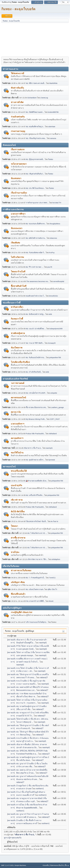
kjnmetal (52, 460)
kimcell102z (53, 296)
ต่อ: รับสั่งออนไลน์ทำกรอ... (36, 358)
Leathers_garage (57, 407)
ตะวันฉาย (54, 521)
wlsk (50, 314)
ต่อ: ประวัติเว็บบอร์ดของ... (36, 188)
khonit (51, 601)
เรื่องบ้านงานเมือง (19, 193)
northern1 (40, 789)
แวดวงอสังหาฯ (18, 424)
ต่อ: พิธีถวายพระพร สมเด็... (36, 83)
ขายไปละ (15, 552)
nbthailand (53, 434)
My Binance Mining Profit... (36, 419)
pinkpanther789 (55, 358)
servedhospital (59, 281)
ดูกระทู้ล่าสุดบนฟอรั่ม (13, 838)
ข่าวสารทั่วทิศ (17, 102)
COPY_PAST (55, 419)
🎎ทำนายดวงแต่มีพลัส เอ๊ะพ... (37, 481)
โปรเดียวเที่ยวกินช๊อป (20, 362)
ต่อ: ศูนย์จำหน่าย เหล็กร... (35, 460)
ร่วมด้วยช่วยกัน (18, 117)
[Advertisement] (35, 40)
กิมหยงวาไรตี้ (17, 319)
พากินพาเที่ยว (17, 307)
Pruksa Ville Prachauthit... (35, 434)
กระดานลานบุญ (18, 131)
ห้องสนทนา (16, 178)
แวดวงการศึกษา (18, 214)
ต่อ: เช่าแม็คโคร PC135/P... (36, 393)
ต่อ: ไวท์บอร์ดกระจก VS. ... (37, 533)
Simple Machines (20, 865)
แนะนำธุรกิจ (16, 485)
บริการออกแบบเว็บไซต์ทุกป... (37, 622)
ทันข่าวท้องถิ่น (17, 88)
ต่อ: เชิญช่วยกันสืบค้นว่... (35, 174)
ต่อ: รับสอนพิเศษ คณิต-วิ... (36, 253)
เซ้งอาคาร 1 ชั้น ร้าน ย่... (33, 448)
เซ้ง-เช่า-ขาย (17, 500)
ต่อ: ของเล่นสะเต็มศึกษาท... (36, 224)
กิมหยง (51, 159)
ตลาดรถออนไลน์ (18, 398)
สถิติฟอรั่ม (10, 827)
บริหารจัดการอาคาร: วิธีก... (38, 559)
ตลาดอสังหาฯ (17, 438)
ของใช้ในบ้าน (17, 453)
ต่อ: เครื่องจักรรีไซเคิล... (35, 495)
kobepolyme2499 (56, 329)
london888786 (53, 112)
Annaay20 (52, 343)
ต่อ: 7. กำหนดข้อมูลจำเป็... (35, 578)
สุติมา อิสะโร (52, 589)
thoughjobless (55, 224)
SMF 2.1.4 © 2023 (7, 865)
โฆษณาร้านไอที (18, 272)
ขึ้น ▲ (67, 865)
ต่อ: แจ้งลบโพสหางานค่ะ (35, 589)
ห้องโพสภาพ (17, 348)
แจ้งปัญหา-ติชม (18, 582)
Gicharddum (32, 98)
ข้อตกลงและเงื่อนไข (57, 865)
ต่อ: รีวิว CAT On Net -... (35, 267)
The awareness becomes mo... (38, 281)
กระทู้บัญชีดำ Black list (22, 612)
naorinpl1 (49, 448)
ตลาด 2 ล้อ (16, 412)
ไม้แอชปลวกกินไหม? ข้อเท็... (37, 521)
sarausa (53, 138)
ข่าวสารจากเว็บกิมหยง (21, 570)
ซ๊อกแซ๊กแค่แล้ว (18, 594)
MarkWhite (53, 83)
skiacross (53, 238)
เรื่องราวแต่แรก (18, 149)
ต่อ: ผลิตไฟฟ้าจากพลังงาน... (36, 238)
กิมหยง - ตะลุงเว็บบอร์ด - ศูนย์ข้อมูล (19, 631)
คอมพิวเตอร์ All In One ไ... (35, 296)
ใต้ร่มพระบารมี (17, 73)
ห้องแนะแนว (17, 228)
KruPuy (52, 253)
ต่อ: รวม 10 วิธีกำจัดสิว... (35, 343)
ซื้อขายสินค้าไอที (19, 286)
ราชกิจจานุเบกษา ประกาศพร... (37, 203)
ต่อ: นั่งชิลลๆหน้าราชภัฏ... (35, 314)
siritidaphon (56, 559)
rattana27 (44, 678)
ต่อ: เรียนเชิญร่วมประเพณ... (36, 138)
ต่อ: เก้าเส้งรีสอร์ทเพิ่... (34, 372)
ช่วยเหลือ (46, 865)
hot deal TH (57, 203)
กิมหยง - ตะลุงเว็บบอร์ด (18, 9)
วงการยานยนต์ (18, 383)
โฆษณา (14, 526)
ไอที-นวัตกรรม (17, 257)
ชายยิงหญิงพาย (18, 333)
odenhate (52, 127)
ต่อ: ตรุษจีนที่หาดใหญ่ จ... (35, 127)
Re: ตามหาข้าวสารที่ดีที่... (36, 601)
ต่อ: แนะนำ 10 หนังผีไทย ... (36, 329)
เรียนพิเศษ (15, 243)
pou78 (50, 267)
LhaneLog (44, 98)
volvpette (54, 393)
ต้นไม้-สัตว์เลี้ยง (18, 512)
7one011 (52, 578)
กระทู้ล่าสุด (11, 636)
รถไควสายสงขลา (19, 164)
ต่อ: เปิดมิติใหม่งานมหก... (35, 112)
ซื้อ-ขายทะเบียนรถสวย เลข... (37, 407)
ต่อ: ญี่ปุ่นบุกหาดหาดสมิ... (35, 159)
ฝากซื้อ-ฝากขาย (18, 538)
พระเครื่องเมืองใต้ (19, 471)
